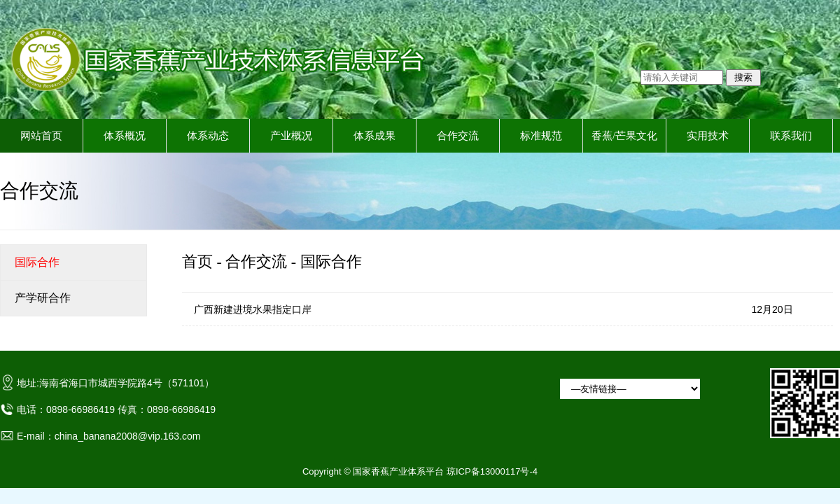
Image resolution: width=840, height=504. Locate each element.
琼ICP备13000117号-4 (492, 471)
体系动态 (208, 136)
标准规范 (541, 136)
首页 (197, 261)
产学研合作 (43, 298)
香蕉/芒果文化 (624, 136)
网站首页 (41, 136)
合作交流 (458, 136)
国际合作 (331, 261)
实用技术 (708, 136)
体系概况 (125, 136)
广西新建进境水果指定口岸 (253, 309)
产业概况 (291, 136)
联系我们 (791, 136)
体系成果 (374, 136)
